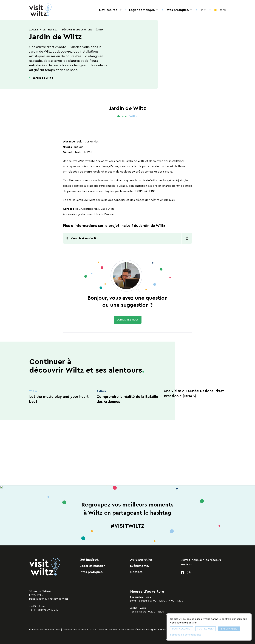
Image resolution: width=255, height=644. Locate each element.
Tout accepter (182, 629)
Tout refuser (206, 629)
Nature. (122, 116)
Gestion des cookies (75, 630)
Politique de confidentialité (45, 630)
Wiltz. (134, 116)
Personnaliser (229, 629)
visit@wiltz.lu (37, 606)
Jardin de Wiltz (43, 78)
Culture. (102, 391)
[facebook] (182, 573)
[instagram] (189, 573)
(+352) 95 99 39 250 (47, 610)
